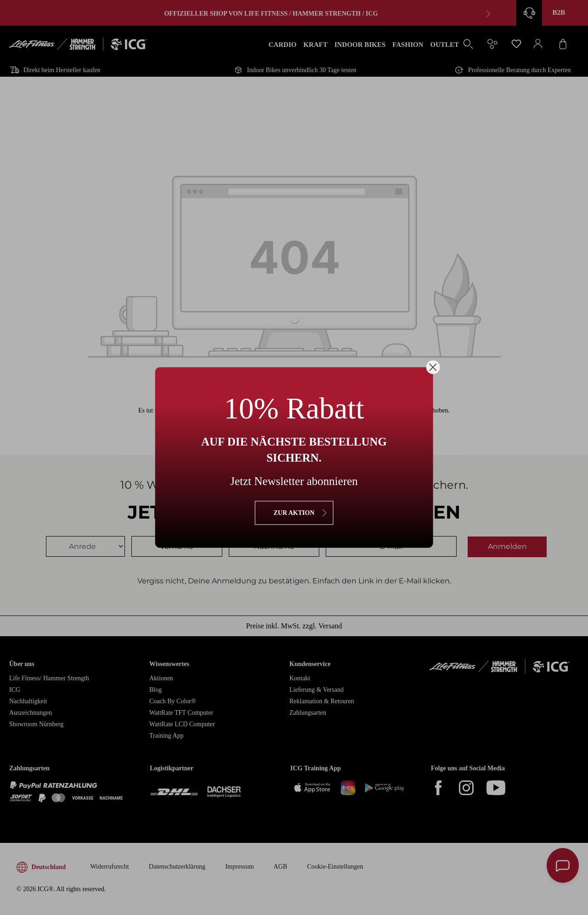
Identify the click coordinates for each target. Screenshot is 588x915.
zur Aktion (294, 513)
